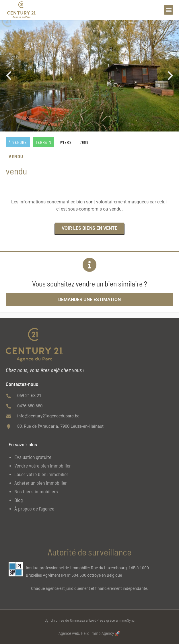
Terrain (43, 142)
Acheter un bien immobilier (41, 483)
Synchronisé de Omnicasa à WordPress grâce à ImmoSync (90, 620)
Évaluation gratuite (33, 457)
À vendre (18, 142)
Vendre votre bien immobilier (43, 466)
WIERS (66, 142)
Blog (19, 500)
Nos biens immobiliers (36, 491)
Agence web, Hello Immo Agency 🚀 (89, 633)
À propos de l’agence (34, 508)
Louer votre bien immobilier (41, 474)
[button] (169, 10)
